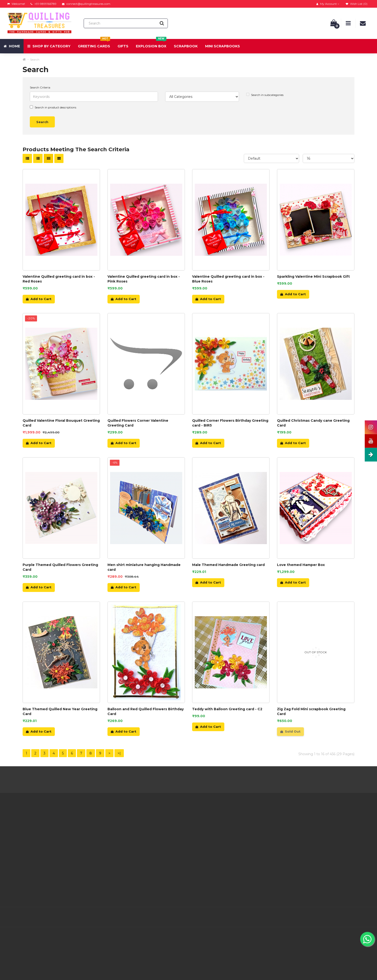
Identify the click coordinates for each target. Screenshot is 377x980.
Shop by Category (49, 46)
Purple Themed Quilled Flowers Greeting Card (60, 567)
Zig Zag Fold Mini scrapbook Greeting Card (311, 711)
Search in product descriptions (53, 107)
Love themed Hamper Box (301, 565)
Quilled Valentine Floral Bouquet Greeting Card (61, 423)
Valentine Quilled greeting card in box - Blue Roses (228, 279)
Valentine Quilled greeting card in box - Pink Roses (144, 279)
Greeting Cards (94, 44)
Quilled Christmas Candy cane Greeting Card (313, 423)
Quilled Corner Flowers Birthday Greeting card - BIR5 (230, 423)
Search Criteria (40, 87)
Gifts (123, 46)
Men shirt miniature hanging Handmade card (144, 567)
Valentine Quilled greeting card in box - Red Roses (59, 279)
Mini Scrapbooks (223, 46)
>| (119, 753)
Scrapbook (186, 46)
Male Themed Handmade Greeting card (228, 565)
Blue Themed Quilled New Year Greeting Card (60, 711)
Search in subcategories (265, 95)
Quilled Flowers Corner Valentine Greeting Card (138, 423)
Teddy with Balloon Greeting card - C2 (227, 709)
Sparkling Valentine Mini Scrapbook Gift (313, 276)
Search (35, 60)
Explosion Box (151, 44)
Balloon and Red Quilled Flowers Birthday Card (146, 711)
